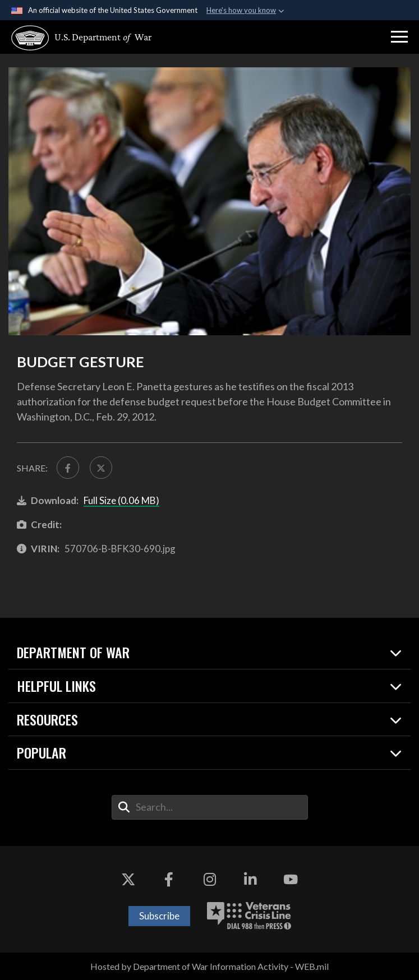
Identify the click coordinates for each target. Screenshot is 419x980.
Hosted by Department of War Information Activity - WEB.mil (209, 966)
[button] (399, 37)
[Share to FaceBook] (68, 468)
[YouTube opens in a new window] (291, 880)
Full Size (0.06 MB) (121, 500)
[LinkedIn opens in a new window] (250, 880)
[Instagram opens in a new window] (210, 880)
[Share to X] (101, 468)
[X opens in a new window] (128, 880)
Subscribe (159, 916)
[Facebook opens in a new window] (169, 880)
